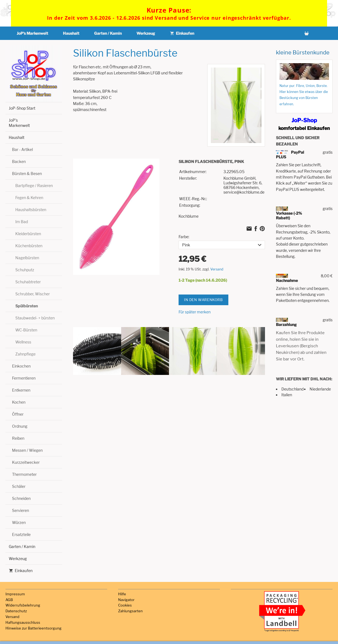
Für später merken (195, 312)
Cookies (125, 605)
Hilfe (122, 594)
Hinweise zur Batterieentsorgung (33, 628)
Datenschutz (16, 611)
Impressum (15, 594)
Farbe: (184, 237)
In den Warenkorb (203, 299)
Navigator (126, 600)
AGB (9, 600)
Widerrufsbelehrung (23, 605)
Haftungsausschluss (23, 622)
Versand (217, 269)
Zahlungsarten (130, 611)
